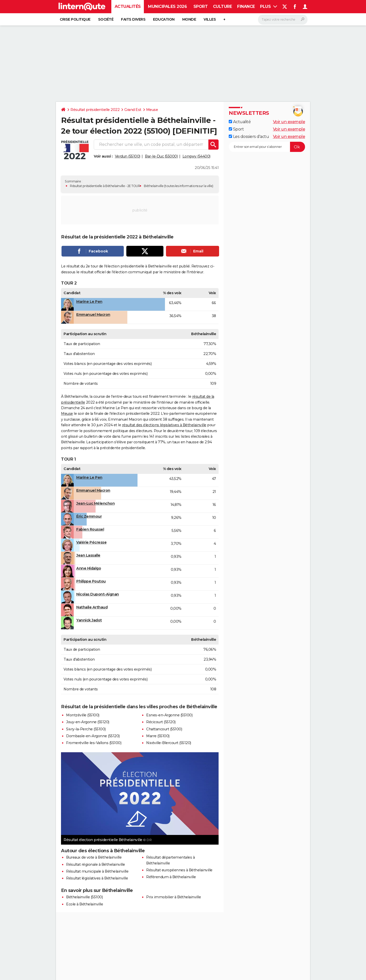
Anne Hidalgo (89, 568)
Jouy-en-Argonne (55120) (88, 722)
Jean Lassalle (88, 555)
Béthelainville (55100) (84, 897)
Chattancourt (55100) (164, 729)
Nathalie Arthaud (92, 607)
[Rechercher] (283, 20)
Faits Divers (133, 19)
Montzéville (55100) (83, 715)
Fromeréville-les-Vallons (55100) (94, 743)
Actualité (240, 122)
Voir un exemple (289, 122)
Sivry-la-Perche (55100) (86, 729)
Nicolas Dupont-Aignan (98, 594)
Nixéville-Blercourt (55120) (169, 743)
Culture (223, 6)
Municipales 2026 (167, 6)
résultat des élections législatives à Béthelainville (164, 425)
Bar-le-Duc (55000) (161, 156)
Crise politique (75, 19)
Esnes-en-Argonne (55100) (169, 715)
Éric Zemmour (89, 516)
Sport (201, 6)
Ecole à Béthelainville (85, 904)
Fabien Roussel (90, 529)
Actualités (128, 6)
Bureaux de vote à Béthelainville (94, 857)
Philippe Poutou (91, 581)
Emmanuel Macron (93, 315)
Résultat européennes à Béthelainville (179, 870)
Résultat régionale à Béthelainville (96, 864)
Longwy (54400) (196, 156)
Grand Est (133, 110)
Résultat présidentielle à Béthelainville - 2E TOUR (105, 186)
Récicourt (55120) (161, 722)
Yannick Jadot (89, 620)
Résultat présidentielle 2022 (95, 110)
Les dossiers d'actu (249, 137)
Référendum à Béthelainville (171, 877)
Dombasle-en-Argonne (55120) (93, 736)
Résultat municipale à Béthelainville (97, 871)
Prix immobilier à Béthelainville (173, 897)
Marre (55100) (158, 736)
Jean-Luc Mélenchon (95, 503)
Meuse (152, 110)
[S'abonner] (267, 147)
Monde (189, 19)
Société (106, 19)
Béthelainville (154, 186)
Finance (246, 6)
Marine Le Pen (89, 302)
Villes (210, 19)
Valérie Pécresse (91, 542)
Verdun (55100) (128, 156)
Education (164, 19)
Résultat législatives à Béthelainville (97, 878)
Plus (269, 6)
